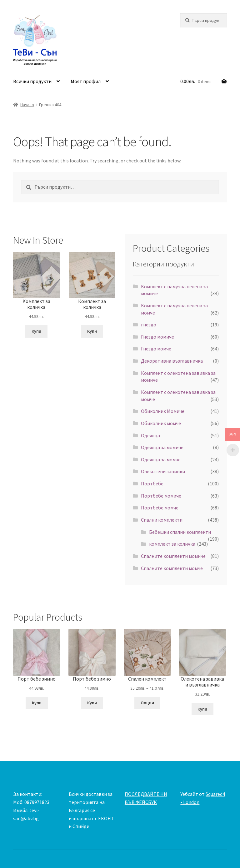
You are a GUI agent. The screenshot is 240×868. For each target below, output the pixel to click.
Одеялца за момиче (162, 447)
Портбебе (152, 484)
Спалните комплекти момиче (173, 556)
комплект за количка (172, 544)
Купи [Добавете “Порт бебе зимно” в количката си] (37, 703)
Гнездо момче (156, 349)
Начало (27, 105)
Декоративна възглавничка (172, 361)
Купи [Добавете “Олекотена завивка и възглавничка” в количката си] (202, 709)
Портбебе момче (160, 508)
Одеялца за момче (161, 459)
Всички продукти (32, 81)
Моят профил (86, 81)
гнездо (149, 325)
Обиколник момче (161, 423)
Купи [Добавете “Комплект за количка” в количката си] (36, 331)
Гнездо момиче (157, 337)
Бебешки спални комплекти (180, 532)
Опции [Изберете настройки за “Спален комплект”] (147, 703)
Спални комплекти (162, 520)
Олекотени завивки (163, 471)
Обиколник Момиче (163, 411)
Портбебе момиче (161, 496)
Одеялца (150, 435)
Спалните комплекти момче (172, 568)
